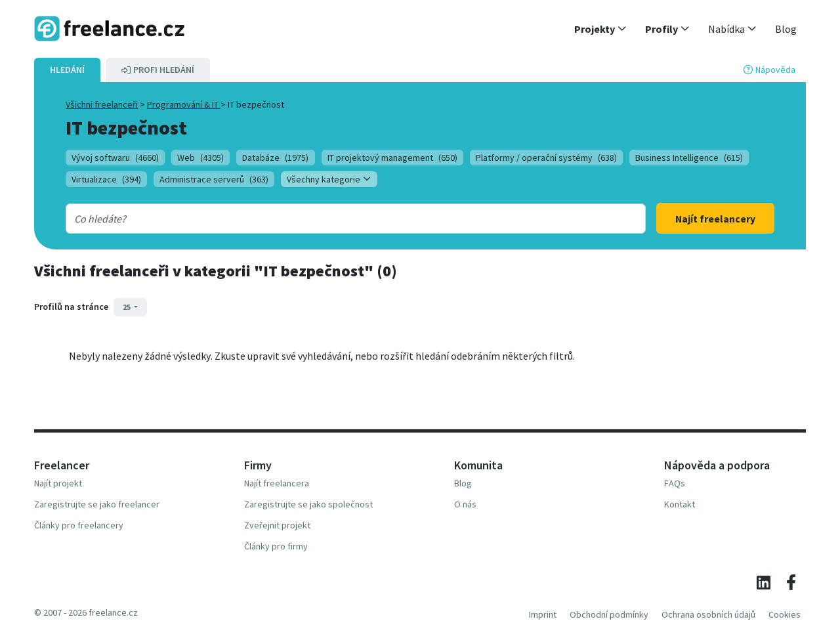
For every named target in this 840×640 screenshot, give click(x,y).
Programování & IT (184, 104)
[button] (600, 29)
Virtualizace (106, 179)
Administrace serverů (214, 179)
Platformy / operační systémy (546, 158)
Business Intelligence (689, 158)
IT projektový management (392, 158)
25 (127, 307)
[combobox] (329, 219)
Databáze (275, 158)
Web (200, 158)
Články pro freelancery (79, 525)
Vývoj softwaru (115, 158)
